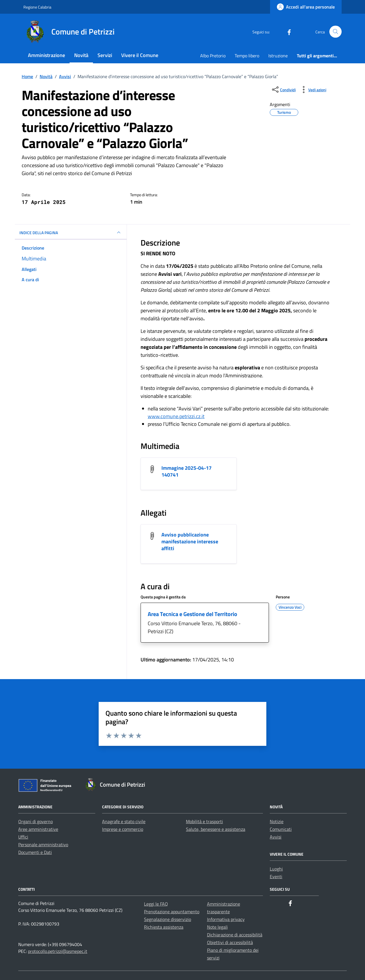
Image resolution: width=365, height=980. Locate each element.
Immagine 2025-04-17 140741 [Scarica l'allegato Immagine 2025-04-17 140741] (186, 471)
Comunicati (281, 829)
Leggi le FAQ (156, 904)
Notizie (277, 821)
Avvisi (276, 837)
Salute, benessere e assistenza (216, 829)
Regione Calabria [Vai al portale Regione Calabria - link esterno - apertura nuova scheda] (37, 7)
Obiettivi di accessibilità (230, 942)
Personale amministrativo (43, 845)
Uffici (23, 837)
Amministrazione (46, 55)
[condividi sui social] (283, 90)
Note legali (217, 927)
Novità (81, 55)
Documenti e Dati (35, 852)
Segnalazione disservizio (168, 919)
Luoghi (276, 869)
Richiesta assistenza (164, 927)
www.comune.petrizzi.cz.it (176, 416)
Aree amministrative (38, 829)
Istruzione (278, 56)
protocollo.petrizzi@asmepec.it (58, 951)
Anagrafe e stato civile (124, 821)
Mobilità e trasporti (204, 821)
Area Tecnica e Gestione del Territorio (192, 614)
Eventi (276, 876)
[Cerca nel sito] (335, 32)
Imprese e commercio (123, 829)
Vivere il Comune (140, 55)
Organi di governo (36, 821)
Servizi (105, 55)
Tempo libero (247, 56)
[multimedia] (71, 259)
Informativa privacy (226, 919)
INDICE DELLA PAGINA (71, 232)
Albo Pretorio (213, 56)
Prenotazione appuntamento (172, 912)
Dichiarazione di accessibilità (235, 935)
